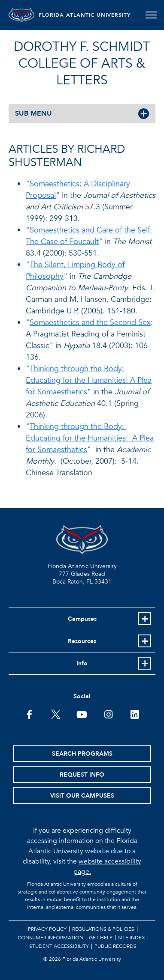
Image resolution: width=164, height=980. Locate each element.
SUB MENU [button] (33, 113)
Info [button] (82, 663)
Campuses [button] (82, 619)
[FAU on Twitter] (56, 714)
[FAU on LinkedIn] (135, 714)
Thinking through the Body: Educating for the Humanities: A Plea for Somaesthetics (89, 380)
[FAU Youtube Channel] (82, 714)
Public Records (115, 946)
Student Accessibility (59, 946)
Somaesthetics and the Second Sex (90, 323)
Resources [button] (82, 641)
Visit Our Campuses (82, 796)
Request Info (82, 775)
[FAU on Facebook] (29, 714)
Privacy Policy (47, 929)
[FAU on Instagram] (108, 714)
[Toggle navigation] (151, 15)
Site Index (132, 938)
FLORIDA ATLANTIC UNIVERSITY (85, 15)
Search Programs (82, 754)
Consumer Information (50, 938)
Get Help (101, 938)
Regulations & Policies (103, 929)
